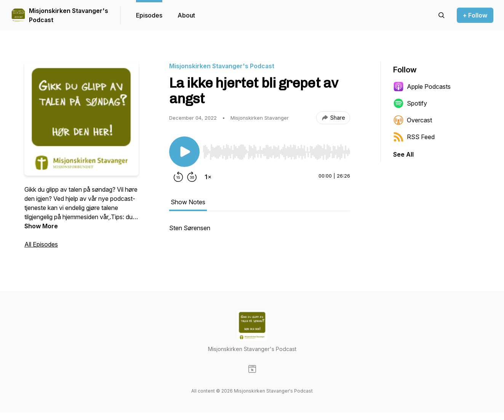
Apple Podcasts (422, 87)
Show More (41, 226)
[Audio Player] (276, 150)
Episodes (149, 15)
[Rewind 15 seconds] (178, 177)
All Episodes (41, 244)
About (186, 15)
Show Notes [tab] (188, 202)
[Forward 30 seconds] (192, 177)
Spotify (410, 103)
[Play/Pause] (184, 152)
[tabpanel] (260, 232)
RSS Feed (414, 137)
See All (403, 154)
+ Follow (475, 15)
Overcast (413, 120)
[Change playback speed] (208, 177)
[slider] (276, 152)
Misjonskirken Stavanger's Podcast (69, 15)
